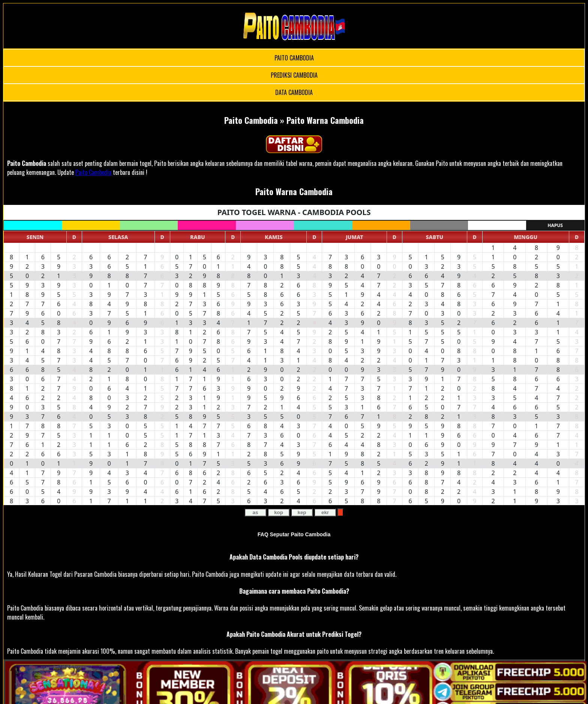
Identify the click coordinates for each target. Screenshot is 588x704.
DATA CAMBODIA (294, 92)
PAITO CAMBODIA (294, 58)
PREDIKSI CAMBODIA (294, 75)
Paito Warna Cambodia (294, 191)
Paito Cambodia (27, 163)
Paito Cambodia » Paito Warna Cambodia (294, 120)
